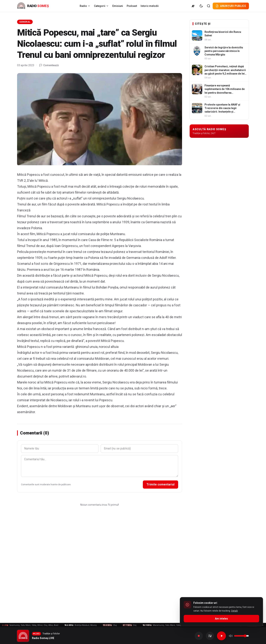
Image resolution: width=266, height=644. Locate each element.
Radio (85, 6)
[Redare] (221, 636)
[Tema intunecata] (201, 6)
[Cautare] (209, 6)
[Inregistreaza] (199, 636)
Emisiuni (118, 6)
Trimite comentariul (160, 484)
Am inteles (221, 619)
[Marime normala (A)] (193, 6)
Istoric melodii (150, 6)
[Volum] (241, 636)
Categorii (101, 6)
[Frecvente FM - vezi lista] (133, 625)
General (25, 22)
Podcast (132, 6)
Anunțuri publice (231, 6)
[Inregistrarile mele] (210, 636)
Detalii (235, 611)
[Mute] (231, 636)
